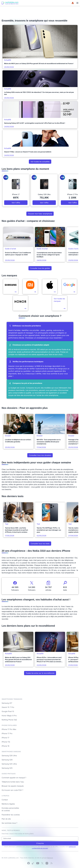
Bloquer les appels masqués (13, 786)
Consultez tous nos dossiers (40, 455)
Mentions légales (8, 804)
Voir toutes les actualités (40, 162)
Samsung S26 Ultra (9, 756)
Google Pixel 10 (8, 711)
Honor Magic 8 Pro (9, 716)
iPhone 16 (5, 746)
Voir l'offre (16, 203)
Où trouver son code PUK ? (12, 790)
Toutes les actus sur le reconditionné (40, 673)
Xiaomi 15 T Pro (8, 707)
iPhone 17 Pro (7, 733)
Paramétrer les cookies (11, 815)
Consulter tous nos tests (40, 544)
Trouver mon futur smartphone (40, 214)
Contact (5, 800)
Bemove (50, 858)
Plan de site (6, 819)
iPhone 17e (6, 742)
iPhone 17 (5, 738)
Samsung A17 (7, 703)
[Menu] (77, 3)
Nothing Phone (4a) (9, 720)
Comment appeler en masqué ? (14, 778)
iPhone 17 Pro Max (9, 729)
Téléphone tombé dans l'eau (13, 782)
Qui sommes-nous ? (9, 823)
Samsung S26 (7, 760)
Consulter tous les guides (40, 268)
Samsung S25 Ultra (9, 764)
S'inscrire (40, 843)
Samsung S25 (7, 768)
